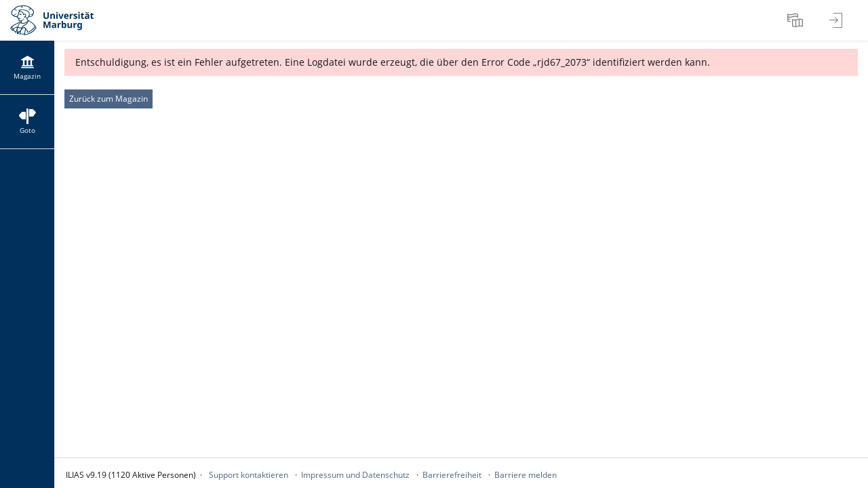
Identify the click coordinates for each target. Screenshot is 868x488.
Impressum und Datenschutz (355, 475)
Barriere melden (526, 475)
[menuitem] (797, 20)
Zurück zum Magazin (108, 99)
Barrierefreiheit (452, 475)
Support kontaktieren (249, 475)
